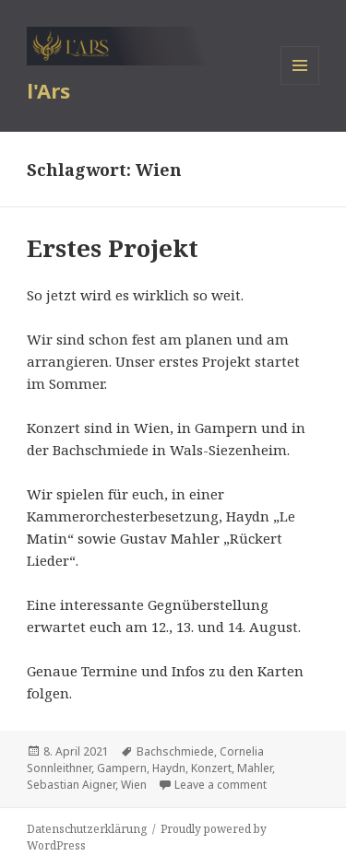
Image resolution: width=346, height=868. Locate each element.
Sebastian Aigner (71, 785)
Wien (134, 785)
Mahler (255, 768)
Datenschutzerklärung (87, 829)
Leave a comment (221, 785)
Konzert (211, 768)
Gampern (122, 768)
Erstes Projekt (113, 248)
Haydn (169, 768)
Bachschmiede (175, 751)
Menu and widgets (300, 84)
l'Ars (48, 90)
